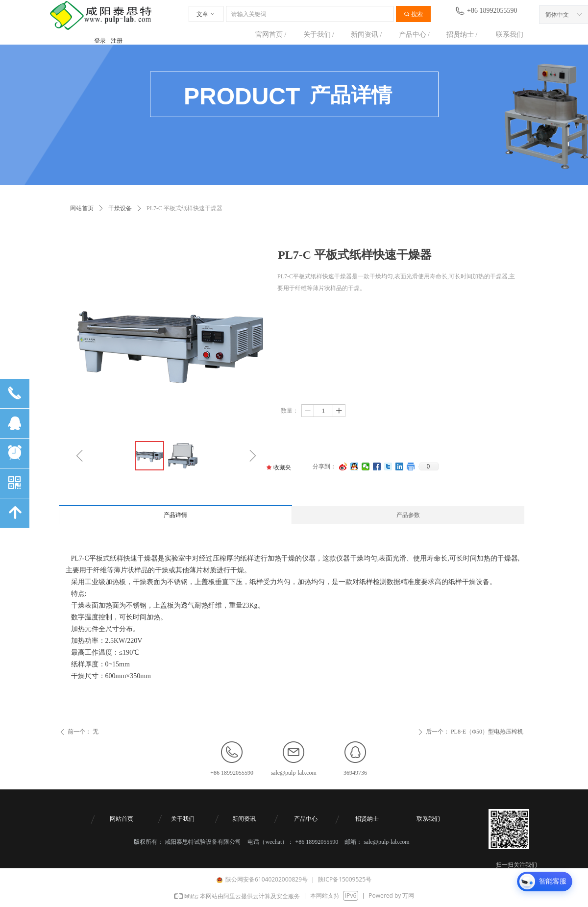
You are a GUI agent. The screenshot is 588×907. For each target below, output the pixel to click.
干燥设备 (120, 208)
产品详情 (175, 515)
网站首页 (82, 208)
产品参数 (408, 515)
